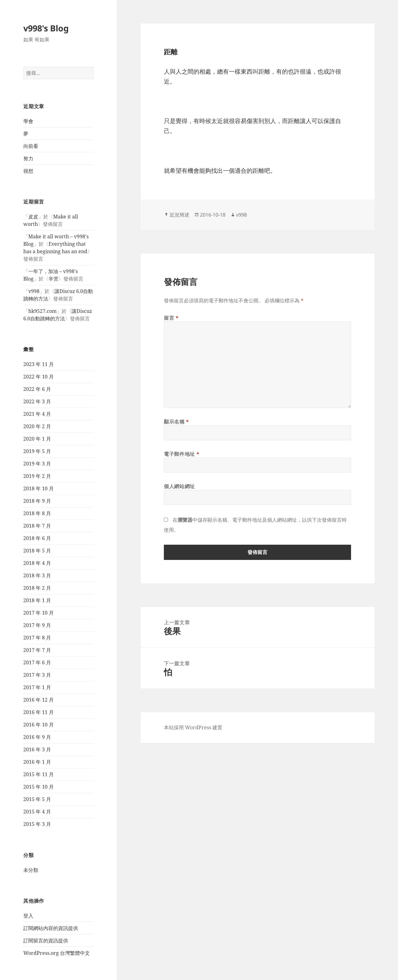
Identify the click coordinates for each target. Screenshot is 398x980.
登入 (28, 916)
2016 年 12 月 (39, 700)
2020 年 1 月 (37, 439)
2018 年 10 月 (39, 488)
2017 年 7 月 (37, 650)
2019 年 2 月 (37, 476)
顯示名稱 (176, 422)
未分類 (31, 870)
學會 (28, 121)
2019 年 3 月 (37, 464)
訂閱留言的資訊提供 (46, 941)
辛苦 (53, 279)
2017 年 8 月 (37, 638)
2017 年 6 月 (37, 662)
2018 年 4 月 (37, 563)
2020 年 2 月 (37, 426)
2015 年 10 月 (39, 787)
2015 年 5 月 (37, 799)
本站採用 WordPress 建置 (193, 727)
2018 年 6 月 (37, 538)
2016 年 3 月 (37, 749)
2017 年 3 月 (37, 675)
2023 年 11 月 (39, 364)
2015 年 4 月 (37, 812)
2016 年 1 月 (37, 762)
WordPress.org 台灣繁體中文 (57, 953)
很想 (28, 171)
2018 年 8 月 (37, 513)
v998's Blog (46, 28)
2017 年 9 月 (37, 625)
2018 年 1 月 (37, 600)
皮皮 (33, 217)
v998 (34, 291)
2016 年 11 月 (39, 712)
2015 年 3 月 (37, 824)
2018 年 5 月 (37, 551)
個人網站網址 (179, 486)
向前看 (31, 146)
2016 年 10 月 (39, 725)
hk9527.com (42, 311)
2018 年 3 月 (37, 575)
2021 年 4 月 (37, 414)
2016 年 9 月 (37, 737)
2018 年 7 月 (37, 526)
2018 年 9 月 (37, 501)
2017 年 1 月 (37, 687)
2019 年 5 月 (37, 451)
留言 (171, 318)
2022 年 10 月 (39, 377)
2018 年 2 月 (37, 588)
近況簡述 (179, 215)
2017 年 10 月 (39, 613)
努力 (28, 158)
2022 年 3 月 (37, 401)
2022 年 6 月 (37, 389)
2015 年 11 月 (39, 774)
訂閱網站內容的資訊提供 (51, 928)
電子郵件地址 (182, 454)
